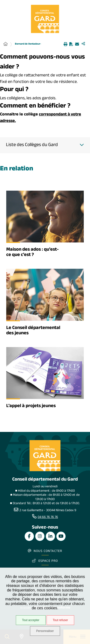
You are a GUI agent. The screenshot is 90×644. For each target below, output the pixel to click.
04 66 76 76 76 (48, 517)
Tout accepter (31, 620)
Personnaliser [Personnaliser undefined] (45, 631)
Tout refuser (60, 620)
